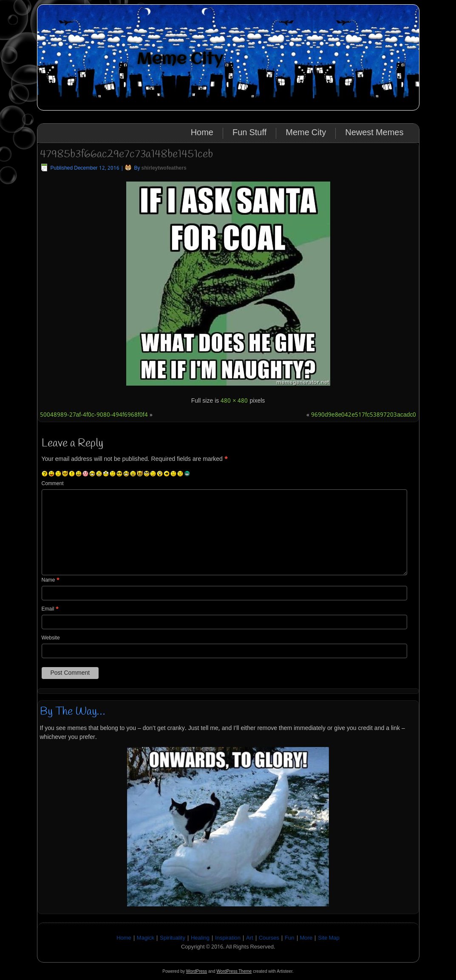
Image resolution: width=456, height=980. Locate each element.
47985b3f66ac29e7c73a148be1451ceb (126, 154)
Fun (289, 938)
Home (202, 133)
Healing (200, 938)
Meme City (180, 59)
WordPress (197, 971)
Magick (146, 938)
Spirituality (173, 938)
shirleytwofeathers (164, 168)
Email (50, 609)
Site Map (329, 938)
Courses (269, 938)
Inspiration (228, 938)
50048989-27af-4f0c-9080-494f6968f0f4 (94, 415)
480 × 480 (234, 401)
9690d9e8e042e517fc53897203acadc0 (364, 415)
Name (51, 580)
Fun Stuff (249, 133)
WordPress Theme (234, 971)
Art (250, 938)
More (306, 938)
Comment (53, 484)
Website (51, 638)
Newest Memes (374, 133)
